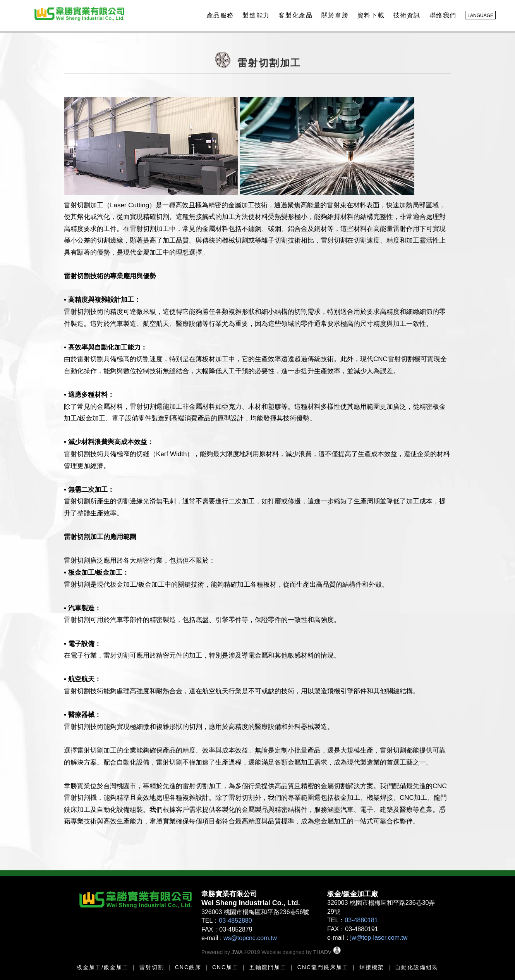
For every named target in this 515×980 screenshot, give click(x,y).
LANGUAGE (480, 16)
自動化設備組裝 (417, 967)
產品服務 (219, 15)
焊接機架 (372, 967)
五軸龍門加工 (267, 967)
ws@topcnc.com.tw (250, 938)
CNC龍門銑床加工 (323, 967)
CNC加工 (225, 967)
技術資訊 (406, 15)
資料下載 (370, 15)
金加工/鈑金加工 (106, 967)
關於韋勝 (334, 15)
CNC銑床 (188, 967)
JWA (236, 952)
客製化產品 (294, 15)
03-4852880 (235, 921)
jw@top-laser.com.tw (379, 938)
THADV (322, 952)
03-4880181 (361, 920)
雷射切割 (152, 967)
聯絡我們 (442, 15)
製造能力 (255, 15)
